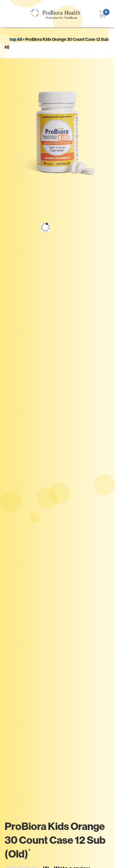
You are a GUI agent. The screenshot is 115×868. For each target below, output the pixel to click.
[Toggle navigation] (8, 14)
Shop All (14, 39)
